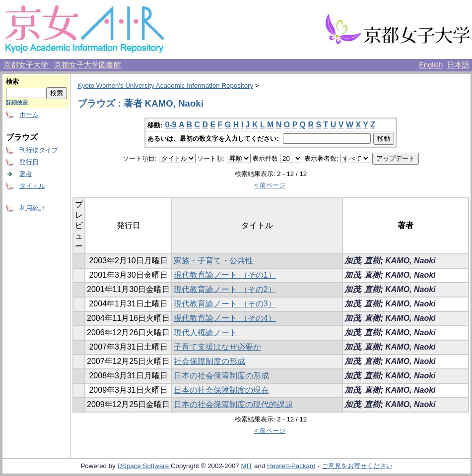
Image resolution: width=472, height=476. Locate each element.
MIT (247, 466)
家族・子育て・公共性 (213, 261)
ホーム (29, 114)
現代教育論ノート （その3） (225, 304)
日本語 (458, 65)
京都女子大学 (27, 65)
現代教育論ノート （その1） (225, 275)
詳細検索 (17, 102)
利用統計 (32, 208)
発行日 (29, 162)
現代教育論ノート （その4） (225, 318)
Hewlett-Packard (291, 466)
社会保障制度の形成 (209, 361)
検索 (12, 82)
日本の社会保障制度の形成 (221, 376)
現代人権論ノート (205, 332)
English (431, 65)
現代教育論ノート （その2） (225, 289)
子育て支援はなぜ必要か (217, 347)
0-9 (170, 125)
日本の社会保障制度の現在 (221, 390)
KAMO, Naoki (410, 261)
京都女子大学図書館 (88, 65)
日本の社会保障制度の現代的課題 (233, 404)
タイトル (32, 186)
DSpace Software (143, 466)
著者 (26, 174)
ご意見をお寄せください (357, 466)
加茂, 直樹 (363, 261)
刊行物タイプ (39, 150)
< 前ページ (270, 185)
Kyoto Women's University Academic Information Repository (165, 86)
